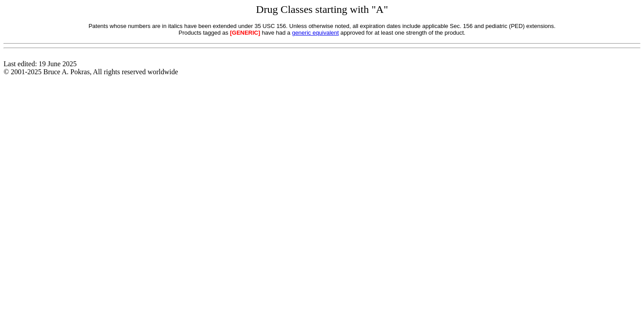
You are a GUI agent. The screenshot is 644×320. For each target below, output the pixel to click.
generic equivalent (316, 33)
